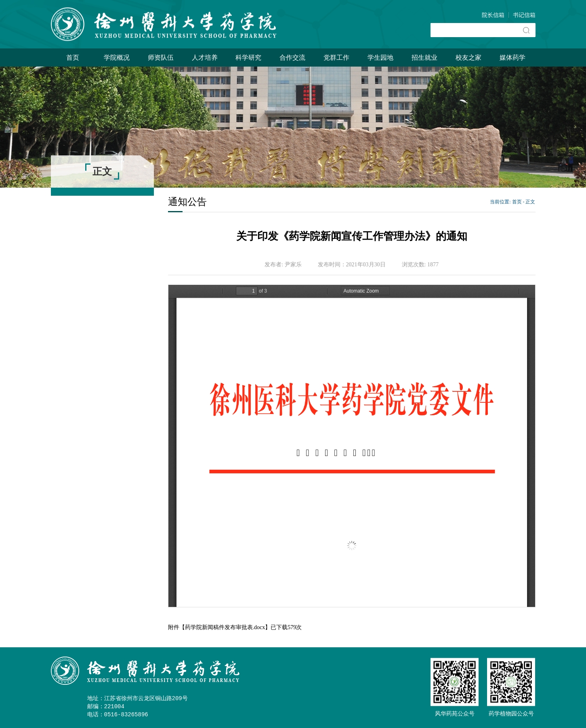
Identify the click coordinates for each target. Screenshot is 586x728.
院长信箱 (493, 15)
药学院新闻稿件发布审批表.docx (225, 627)
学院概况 (117, 58)
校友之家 (468, 58)
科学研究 (248, 58)
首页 (73, 58)
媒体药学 (512, 58)
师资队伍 (161, 58)
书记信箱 (524, 15)
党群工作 (336, 58)
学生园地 (380, 58)
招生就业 (424, 58)
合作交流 (292, 58)
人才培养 (205, 58)
